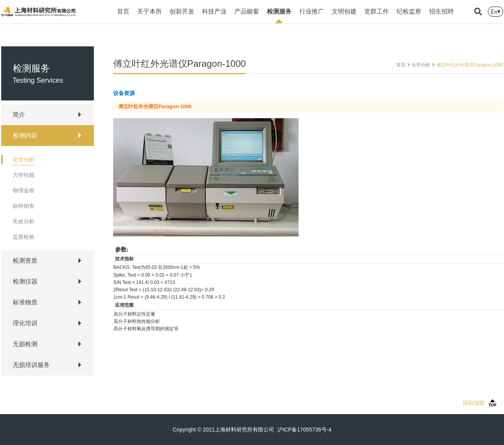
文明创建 (344, 11)
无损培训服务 (31, 365)
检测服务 (279, 16)
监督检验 (24, 237)
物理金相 (24, 190)
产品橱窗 (247, 11)
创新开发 (182, 11)
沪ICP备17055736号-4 (304, 430)
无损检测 (25, 344)
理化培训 (25, 323)
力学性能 (24, 175)
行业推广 (312, 11)
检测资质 (25, 261)
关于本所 (149, 11)
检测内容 (25, 135)
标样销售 (24, 206)
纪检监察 (409, 11)
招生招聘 (441, 11)
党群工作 (377, 11)
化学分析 (24, 160)
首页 (123, 11)
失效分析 (24, 221)
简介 (19, 115)
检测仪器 (25, 281)
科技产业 (214, 11)
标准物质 (25, 302)
